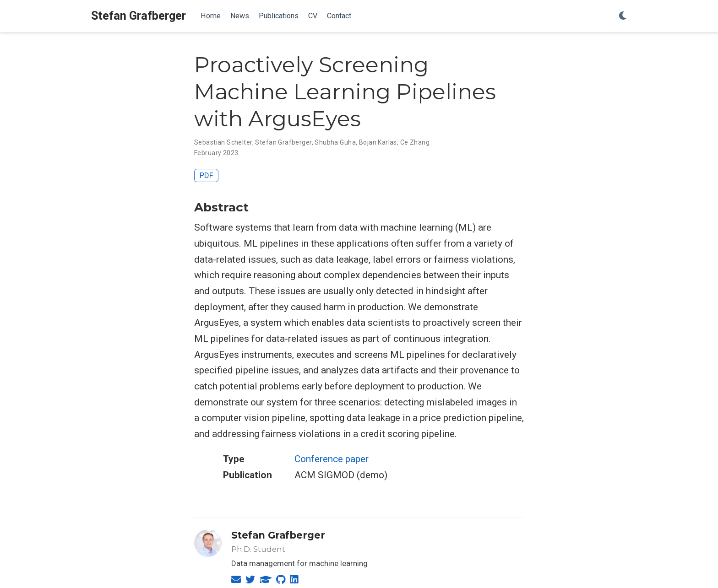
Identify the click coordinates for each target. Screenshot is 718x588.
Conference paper (332, 459)
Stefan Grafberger (139, 16)
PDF (207, 175)
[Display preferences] (623, 16)
